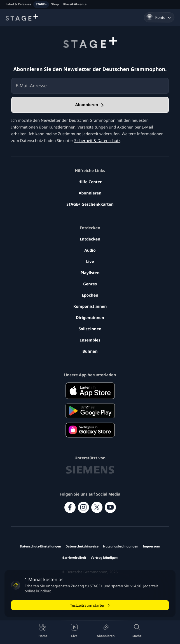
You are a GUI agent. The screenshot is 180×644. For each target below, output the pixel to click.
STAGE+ (41, 4)
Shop (55, 4)
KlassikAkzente (75, 4)
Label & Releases (18, 4)
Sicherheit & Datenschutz (97, 141)
